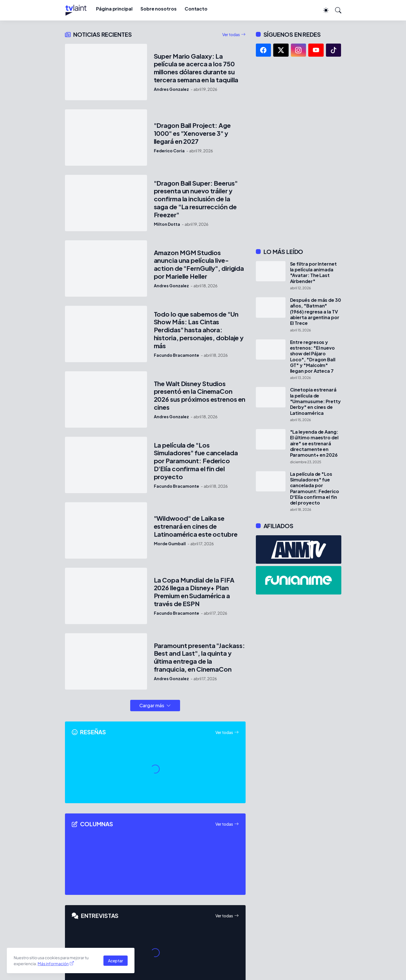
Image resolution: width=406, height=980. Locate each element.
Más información (53, 963)
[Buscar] (336, 10)
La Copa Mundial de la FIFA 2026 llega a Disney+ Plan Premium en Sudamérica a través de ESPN (194, 592)
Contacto (196, 9)
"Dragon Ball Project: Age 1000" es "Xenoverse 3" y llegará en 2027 (192, 133)
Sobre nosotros (159, 9)
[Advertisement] (299, 152)
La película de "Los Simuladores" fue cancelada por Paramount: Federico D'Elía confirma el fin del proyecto (196, 461)
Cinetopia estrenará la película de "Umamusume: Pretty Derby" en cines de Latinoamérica (316, 401)
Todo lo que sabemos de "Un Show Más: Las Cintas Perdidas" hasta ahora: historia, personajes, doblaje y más (199, 330)
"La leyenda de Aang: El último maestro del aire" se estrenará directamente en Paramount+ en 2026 (314, 443)
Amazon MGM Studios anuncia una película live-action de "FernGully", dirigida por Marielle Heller (199, 265)
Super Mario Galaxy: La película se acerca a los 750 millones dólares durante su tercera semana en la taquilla (196, 68)
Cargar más (152, 705)
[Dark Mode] (323, 10)
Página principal (114, 9)
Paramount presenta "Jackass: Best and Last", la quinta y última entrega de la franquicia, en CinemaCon (199, 658)
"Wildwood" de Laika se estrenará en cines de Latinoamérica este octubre (196, 526)
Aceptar (116, 961)
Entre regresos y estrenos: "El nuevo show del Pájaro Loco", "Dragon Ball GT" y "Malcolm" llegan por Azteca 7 (313, 357)
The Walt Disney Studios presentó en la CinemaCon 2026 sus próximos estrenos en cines (200, 396)
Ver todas (231, 34)
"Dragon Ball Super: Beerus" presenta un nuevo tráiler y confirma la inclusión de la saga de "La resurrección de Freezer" (196, 199)
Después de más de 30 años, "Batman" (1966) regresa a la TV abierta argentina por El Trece (316, 312)
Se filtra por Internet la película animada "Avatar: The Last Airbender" (313, 273)
